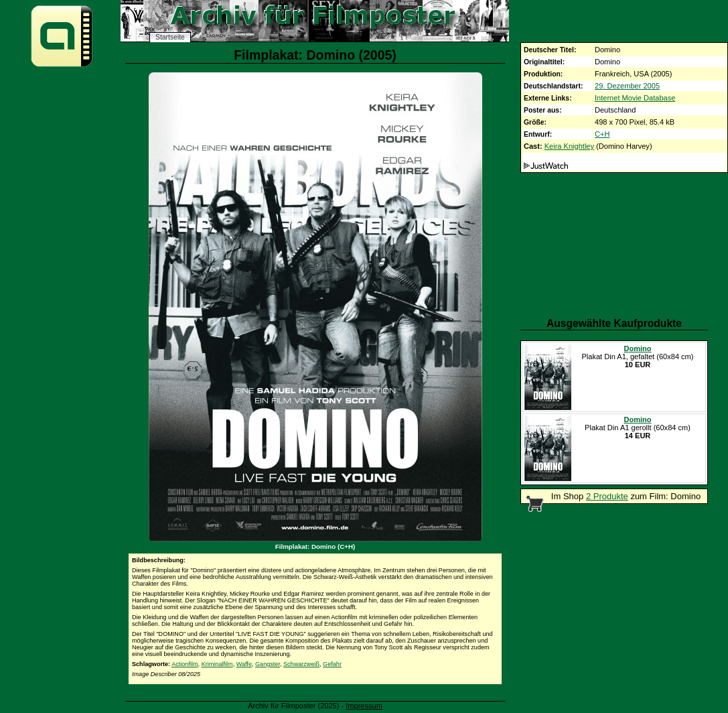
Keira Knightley (569, 146)
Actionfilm (185, 664)
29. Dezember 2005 (627, 86)
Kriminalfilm (217, 664)
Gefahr (332, 664)
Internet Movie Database (635, 98)
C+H (602, 134)
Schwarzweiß (301, 664)
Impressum (364, 706)
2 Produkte (607, 496)
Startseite (170, 37)
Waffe (244, 664)
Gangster (268, 664)
